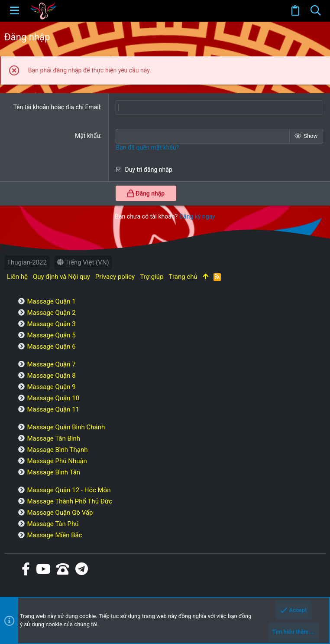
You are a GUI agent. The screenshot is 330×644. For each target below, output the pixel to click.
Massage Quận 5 (51, 335)
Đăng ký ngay (197, 216)
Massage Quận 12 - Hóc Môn (69, 490)
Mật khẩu (87, 136)
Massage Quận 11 (53, 409)
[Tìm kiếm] (315, 11)
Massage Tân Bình (53, 438)
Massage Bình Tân (53, 472)
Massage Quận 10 (53, 398)
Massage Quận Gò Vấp (60, 513)
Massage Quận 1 (51, 301)
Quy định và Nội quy (61, 277)
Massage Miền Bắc (54, 535)
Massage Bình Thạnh (57, 450)
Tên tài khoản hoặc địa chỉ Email (57, 107)
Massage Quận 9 (51, 387)
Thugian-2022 (27, 262)
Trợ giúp (152, 277)
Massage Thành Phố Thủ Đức (69, 501)
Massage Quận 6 (51, 347)
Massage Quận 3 (51, 324)
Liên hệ (17, 277)
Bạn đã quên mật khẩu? (147, 147)
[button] (15, 11)
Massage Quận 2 (51, 313)
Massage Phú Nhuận (57, 461)
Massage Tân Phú (53, 524)
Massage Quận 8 (51, 376)
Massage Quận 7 (51, 364)
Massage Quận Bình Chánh (66, 427)
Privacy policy (115, 277)
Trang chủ (183, 277)
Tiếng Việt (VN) (83, 262)
